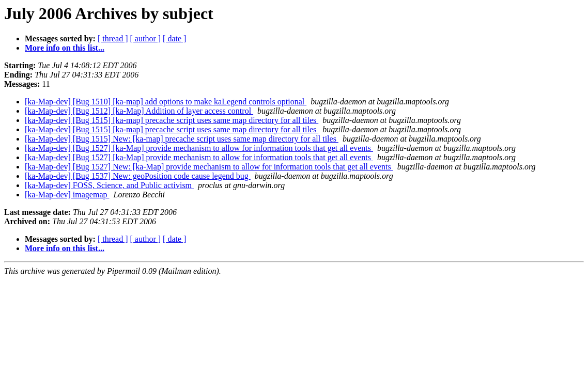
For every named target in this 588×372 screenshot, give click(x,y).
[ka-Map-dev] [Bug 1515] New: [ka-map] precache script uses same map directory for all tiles (182, 139)
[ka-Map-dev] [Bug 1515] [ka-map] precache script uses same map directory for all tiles (172, 120)
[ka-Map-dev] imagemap (67, 195)
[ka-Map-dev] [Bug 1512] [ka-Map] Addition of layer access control (139, 111)
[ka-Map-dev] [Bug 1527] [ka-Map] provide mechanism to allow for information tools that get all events (199, 148)
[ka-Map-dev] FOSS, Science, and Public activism (109, 185)
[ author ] (146, 38)
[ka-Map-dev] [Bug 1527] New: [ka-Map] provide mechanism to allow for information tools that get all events (209, 167)
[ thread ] (113, 38)
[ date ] (174, 38)
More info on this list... (65, 48)
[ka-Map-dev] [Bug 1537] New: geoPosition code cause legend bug (138, 176)
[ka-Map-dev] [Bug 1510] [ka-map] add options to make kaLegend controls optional (166, 102)
